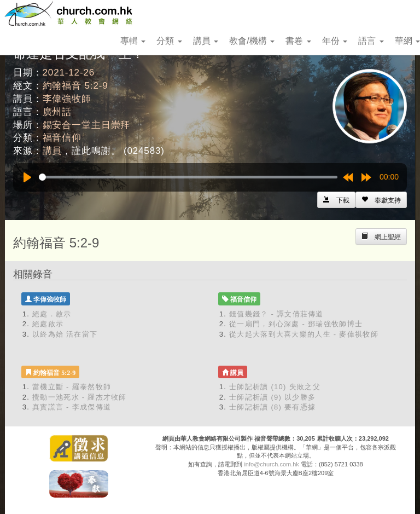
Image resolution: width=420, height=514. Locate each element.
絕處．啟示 (52, 314)
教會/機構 (252, 41)
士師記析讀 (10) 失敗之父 (275, 387)
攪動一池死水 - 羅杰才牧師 (80, 397)
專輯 (133, 41)
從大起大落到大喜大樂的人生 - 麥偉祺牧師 (304, 334)
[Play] (27, 177)
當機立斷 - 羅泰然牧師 (72, 387)
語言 (371, 41)
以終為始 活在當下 (65, 334)
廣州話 (57, 112)
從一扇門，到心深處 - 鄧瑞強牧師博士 (296, 324)
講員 (206, 41)
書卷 (298, 41)
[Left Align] (381, 200)
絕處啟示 (48, 324)
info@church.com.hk (271, 464)
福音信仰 (62, 138)
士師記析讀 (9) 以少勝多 (272, 397)
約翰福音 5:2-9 (75, 86)
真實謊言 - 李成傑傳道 (72, 407)
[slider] (188, 177)
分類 (169, 41)
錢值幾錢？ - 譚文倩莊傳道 (276, 314)
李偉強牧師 (67, 99)
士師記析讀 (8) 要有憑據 (272, 407)
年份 (335, 41)
